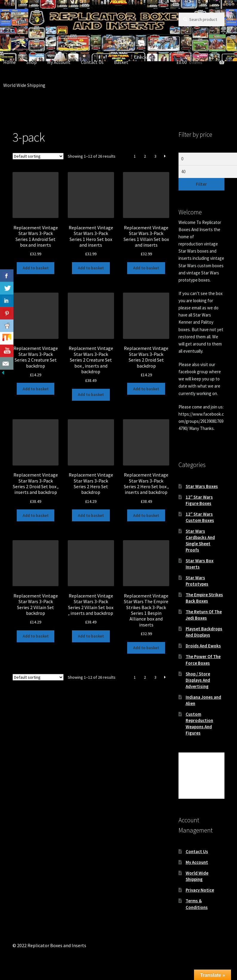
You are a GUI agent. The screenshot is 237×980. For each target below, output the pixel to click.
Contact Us (92, 62)
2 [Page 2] (145, 156)
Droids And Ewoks (203, 646)
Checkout (144, 57)
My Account (59, 62)
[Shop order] (38, 156)
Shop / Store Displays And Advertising (198, 680)
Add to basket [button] (36, 268)
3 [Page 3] (155, 156)
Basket (121, 62)
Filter (201, 184)
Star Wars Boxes (202, 486)
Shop (31, 62)
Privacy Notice (200, 890)
